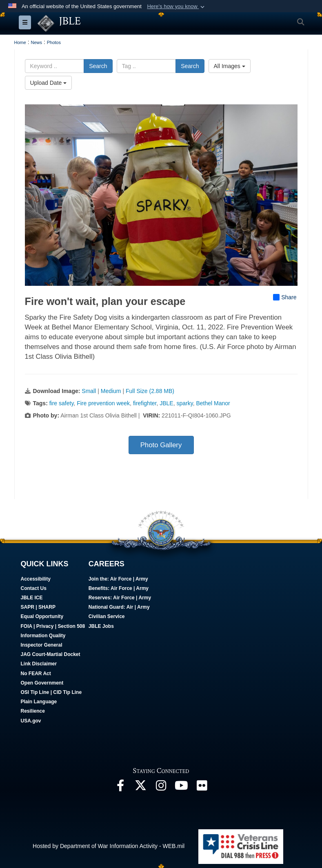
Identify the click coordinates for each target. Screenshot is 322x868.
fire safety (62, 403)
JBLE (166, 403)
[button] (177, 7)
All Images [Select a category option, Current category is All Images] (230, 66)
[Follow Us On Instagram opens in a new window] (161, 788)
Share (285, 297)
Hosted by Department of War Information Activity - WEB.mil (109, 846)
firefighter (145, 403)
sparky (185, 403)
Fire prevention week (103, 403)
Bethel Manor (213, 403)
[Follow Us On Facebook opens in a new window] (120, 788)
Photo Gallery (161, 445)
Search (98, 66)
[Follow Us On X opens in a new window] (141, 788)
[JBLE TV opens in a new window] (182, 788)
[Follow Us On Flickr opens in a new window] (202, 788)
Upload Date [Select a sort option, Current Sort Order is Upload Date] (49, 83)
